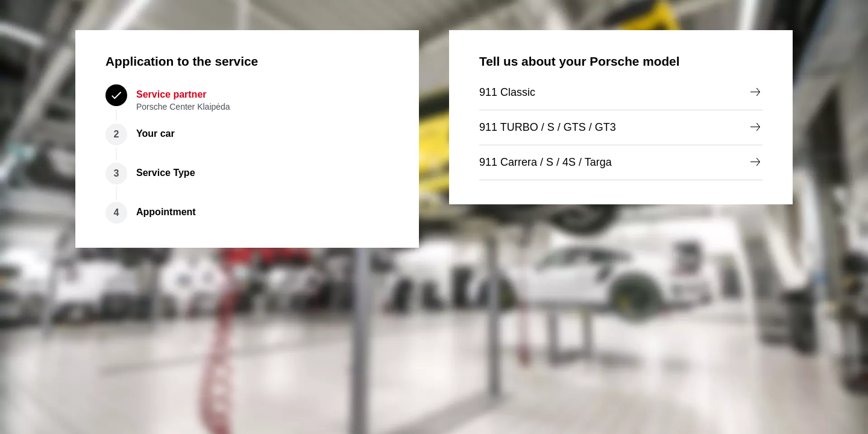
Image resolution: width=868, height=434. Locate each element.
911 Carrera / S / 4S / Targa (621, 162)
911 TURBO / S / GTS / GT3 (621, 127)
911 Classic (621, 92)
